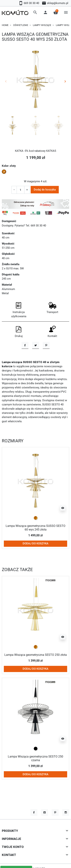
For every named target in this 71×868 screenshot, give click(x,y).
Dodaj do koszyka (45, 190)
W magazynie (32, 181)
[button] (35, 12)
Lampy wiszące (42, 25)
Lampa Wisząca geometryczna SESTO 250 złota (36, 655)
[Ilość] (20, 190)
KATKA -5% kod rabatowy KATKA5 (35, 151)
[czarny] (36, 749)
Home (5, 25)
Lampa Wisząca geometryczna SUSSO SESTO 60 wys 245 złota (35, 528)
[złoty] (36, 518)
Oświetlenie (21, 25)
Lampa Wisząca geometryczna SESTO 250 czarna (35, 759)
